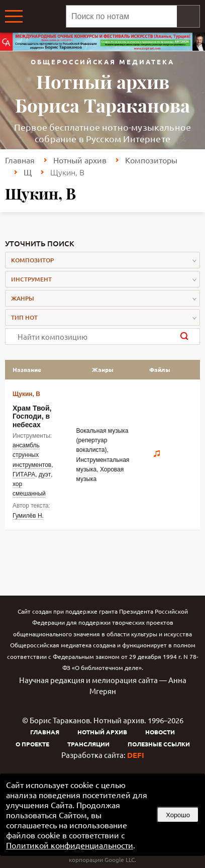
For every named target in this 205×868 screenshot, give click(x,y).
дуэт (45, 474)
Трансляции (88, 744)
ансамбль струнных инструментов (32, 455)
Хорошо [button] (178, 815)
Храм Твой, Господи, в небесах (32, 416)
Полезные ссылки (159, 744)
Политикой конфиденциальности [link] (70, 845)
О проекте (32, 744)
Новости (160, 732)
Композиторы (151, 160)
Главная (20, 160)
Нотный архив (80, 160)
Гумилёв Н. (28, 516)
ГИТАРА (24, 474)
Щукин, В (26, 394)
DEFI (136, 755)
